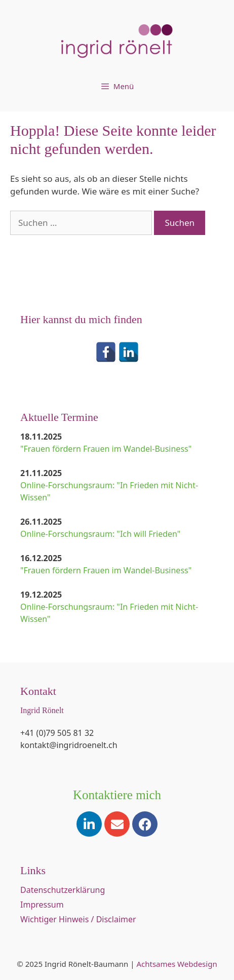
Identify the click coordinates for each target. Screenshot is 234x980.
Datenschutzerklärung (63, 890)
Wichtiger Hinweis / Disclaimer (78, 919)
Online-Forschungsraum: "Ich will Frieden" (100, 534)
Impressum (42, 905)
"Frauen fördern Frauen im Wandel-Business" (106, 449)
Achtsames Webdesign (177, 964)
